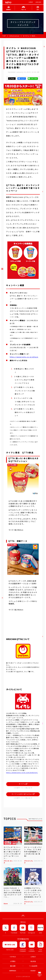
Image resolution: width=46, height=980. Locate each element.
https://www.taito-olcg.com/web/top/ (22, 773)
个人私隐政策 (33, 966)
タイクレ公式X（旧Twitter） (23, 794)
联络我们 (33, 971)
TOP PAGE (13, 957)
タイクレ (23, 784)
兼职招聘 (13, 966)
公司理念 (13, 961)
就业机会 (33, 961)
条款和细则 (13, 971)
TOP (4, 36)
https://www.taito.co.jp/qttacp (24, 357)
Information (14, 36)
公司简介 (31, 2)
